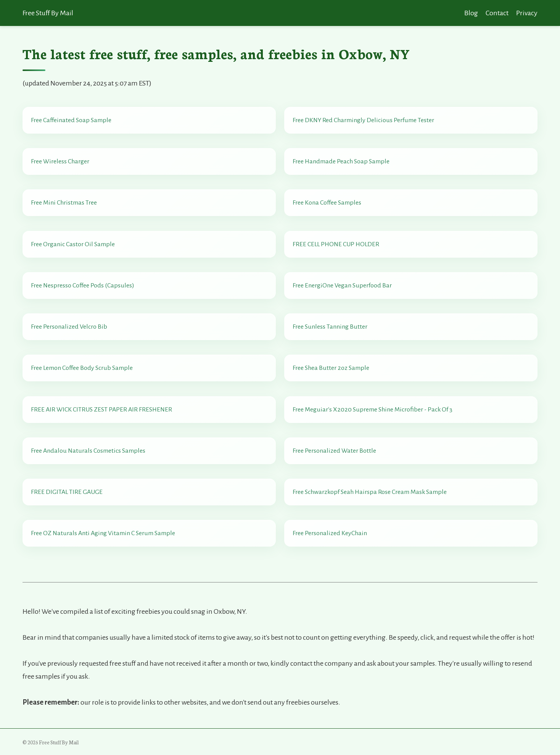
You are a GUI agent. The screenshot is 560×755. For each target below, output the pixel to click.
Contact (497, 13)
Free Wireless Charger (60, 161)
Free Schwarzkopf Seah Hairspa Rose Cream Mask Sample (370, 492)
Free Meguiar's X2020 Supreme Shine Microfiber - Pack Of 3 (373, 410)
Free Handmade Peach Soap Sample (341, 161)
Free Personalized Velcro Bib (69, 327)
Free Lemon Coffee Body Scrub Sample (82, 368)
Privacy (527, 13)
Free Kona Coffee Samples (327, 203)
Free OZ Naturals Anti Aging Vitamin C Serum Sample (103, 533)
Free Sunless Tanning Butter (330, 327)
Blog (471, 13)
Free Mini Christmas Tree (64, 203)
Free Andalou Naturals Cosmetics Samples (88, 451)
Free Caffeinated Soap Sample (71, 120)
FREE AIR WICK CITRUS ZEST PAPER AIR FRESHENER (101, 410)
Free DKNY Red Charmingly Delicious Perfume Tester (363, 120)
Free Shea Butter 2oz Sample (331, 368)
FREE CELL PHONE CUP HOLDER (336, 244)
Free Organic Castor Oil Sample (73, 244)
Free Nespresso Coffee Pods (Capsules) (83, 286)
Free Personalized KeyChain (330, 533)
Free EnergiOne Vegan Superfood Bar (342, 286)
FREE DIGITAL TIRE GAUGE (67, 492)
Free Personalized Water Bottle (334, 451)
